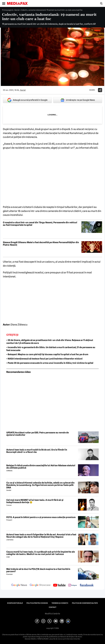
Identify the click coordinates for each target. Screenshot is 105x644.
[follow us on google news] (19, 585)
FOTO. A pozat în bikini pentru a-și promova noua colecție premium (41, 517)
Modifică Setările (52, 614)
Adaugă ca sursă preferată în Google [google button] (27, 100)
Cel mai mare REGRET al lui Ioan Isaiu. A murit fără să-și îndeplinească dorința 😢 (35, 501)
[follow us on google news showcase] (40, 585)
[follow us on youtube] (59, 585)
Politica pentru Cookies (37, 603)
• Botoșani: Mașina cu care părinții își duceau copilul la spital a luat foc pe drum (47, 354)
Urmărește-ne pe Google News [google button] (78, 100)
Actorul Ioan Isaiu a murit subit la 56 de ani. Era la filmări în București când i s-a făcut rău (37, 451)
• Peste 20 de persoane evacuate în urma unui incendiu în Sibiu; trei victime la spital (50, 363)
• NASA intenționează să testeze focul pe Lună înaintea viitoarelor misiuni (44, 359)
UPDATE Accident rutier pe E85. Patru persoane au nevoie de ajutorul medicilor (38, 434)
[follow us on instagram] (73, 585)
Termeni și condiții (60, 603)
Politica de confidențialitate (85, 603)
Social (17, 10)
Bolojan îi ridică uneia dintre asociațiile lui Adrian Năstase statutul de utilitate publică (41, 467)
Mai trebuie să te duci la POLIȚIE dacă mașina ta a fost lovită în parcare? (38, 570)
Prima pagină (8, 10)
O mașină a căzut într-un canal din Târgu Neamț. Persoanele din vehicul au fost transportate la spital (40, 224)
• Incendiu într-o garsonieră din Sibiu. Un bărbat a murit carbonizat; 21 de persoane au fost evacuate (51, 349)
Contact (53, 607)
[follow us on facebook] (87, 585)
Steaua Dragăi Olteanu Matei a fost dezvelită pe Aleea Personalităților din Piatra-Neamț (41, 244)
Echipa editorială (15, 603)
